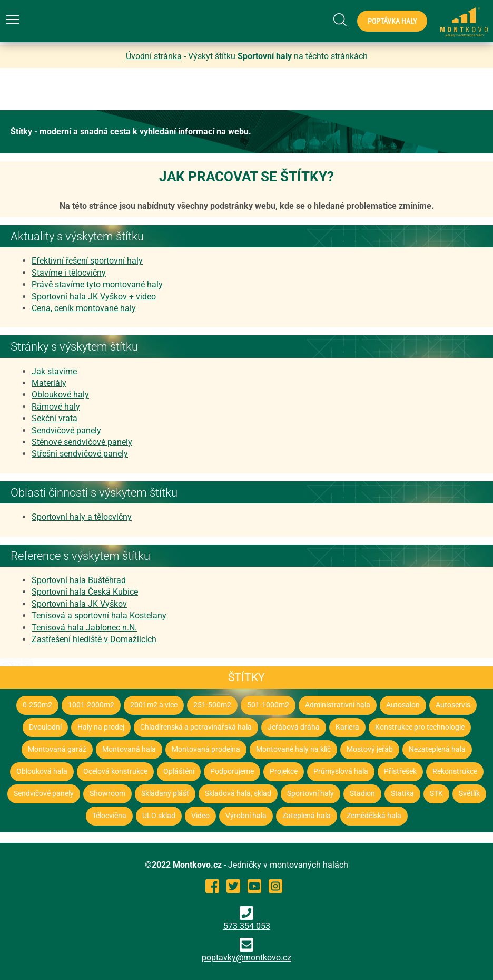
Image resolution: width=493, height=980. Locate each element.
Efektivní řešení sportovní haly (87, 261)
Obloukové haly (60, 395)
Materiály (49, 383)
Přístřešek (400, 772)
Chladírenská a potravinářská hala (196, 727)
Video (200, 816)
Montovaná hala (129, 749)
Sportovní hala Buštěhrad (79, 580)
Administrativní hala (338, 705)
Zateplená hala (307, 816)
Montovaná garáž (57, 749)
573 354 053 (247, 919)
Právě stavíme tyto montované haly (97, 284)
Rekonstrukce (455, 772)
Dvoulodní (45, 727)
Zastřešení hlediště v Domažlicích (94, 639)
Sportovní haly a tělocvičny (82, 517)
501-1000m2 (268, 705)
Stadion (362, 794)
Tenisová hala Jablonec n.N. (84, 628)
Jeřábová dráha (294, 727)
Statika (402, 794)
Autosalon (403, 705)
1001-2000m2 (91, 705)
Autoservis (453, 705)
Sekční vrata (55, 418)
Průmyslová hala (341, 772)
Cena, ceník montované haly (84, 308)
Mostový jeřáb (370, 749)
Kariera (347, 727)
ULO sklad (159, 816)
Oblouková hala (42, 772)
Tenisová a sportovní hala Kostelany (99, 615)
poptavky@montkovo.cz (246, 958)
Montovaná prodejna (206, 749)
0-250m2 (37, 705)
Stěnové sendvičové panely (82, 442)
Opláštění (179, 772)
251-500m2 (212, 705)
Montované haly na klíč (293, 749)
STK (436, 794)
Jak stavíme (54, 371)
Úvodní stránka (154, 56)
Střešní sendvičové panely (80, 454)
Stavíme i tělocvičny (69, 273)
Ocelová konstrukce (115, 772)
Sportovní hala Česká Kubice (85, 592)
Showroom (107, 794)
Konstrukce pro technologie (420, 727)
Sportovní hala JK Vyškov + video (94, 297)
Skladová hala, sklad (238, 794)
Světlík (469, 794)
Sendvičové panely (66, 430)
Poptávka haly (392, 21)
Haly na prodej (101, 727)
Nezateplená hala (437, 749)
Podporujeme (232, 772)
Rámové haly (56, 407)
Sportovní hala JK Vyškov (79, 604)
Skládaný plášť (165, 794)
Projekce (284, 772)
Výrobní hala (246, 816)
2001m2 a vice (154, 705)
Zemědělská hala (374, 816)
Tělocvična (109, 816)
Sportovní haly (310, 794)
